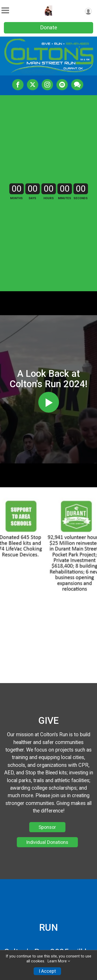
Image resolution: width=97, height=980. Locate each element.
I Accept (47, 971)
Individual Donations (47, 842)
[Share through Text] (77, 85)
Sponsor (47, 827)
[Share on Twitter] (33, 85)
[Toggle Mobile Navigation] (5, 11)
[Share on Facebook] (18, 85)
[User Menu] (88, 11)
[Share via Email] (62, 85)
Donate (49, 27)
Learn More (57, 961)
